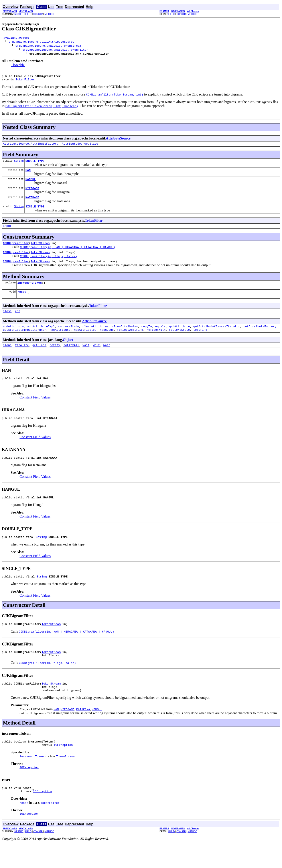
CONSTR (38, 14)
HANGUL (31, 184)
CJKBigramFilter (16, 251)
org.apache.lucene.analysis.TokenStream (48, 46)
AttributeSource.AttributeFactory (31, 146)
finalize (22, 358)
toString (200, 342)
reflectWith (156, 342)
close (7, 322)
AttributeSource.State (80, 146)
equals (161, 338)
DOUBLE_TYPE (35, 164)
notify (55, 358)
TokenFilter (25, 81)
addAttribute (13, 338)
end (18, 322)
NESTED (19, 14)
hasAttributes (85, 342)
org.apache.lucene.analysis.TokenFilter (55, 50)
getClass (39, 358)
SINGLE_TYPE (35, 213)
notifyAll (71, 358)
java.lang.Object (16, 38)
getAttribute (179, 338)
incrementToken (30, 293)
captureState (69, 338)
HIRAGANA (32, 193)
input (7, 233)
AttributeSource (118, 140)
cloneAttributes (125, 338)
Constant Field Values (35, 411)
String (19, 164)
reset (22, 302)
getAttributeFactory (260, 338)
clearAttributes (96, 338)
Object (68, 352)
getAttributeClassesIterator (217, 338)
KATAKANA (32, 203)
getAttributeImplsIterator (25, 342)
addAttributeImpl (41, 338)
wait (86, 358)
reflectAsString (130, 342)
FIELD (28, 14)
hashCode (107, 342)
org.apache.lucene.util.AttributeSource (41, 42)
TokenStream (40, 251)
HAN (28, 174)
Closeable (18, 66)
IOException (63, 767)
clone (7, 358)
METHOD (49, 14)
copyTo (147, 338)
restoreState (179, 342)
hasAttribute (60, 342)
